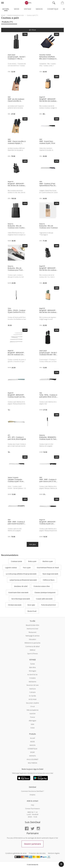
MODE (33, 742)
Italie (33, 724)
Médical (32, 650)
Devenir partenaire (32, 844)
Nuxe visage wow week (50, 574)
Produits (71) (7, 22)
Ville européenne (32, 710)
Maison (39, 9)
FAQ (32, 805)
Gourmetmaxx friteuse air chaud (48, 568)
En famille (32, 696)
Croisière (32, 678)
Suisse (32, 664)
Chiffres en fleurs (49, 580)
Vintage (27, 9)
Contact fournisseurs (32, 809)
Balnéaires (32, 682)
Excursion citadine (32, 703)
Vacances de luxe (32, 685)
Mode (17, 9)
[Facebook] (27, 829)
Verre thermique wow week (21, 599)
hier (57, 838)
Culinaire (32, 692)
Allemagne (32, 721)
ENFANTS (32, 756)
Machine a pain (48, 561)
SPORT (32, 752)
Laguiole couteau (11, 568)
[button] (61, 864)
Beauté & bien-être (32, 625)
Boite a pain (32, 561)
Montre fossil (32, 611)
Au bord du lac (32, 674)
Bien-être (33, 667)
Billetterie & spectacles (33, 643)
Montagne (32, 671)
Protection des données (37, 853)
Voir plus (32, 544)
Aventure (32, 689)
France (32, 717)
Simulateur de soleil (21, 586)
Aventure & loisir (32, 629)
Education (32, 639)
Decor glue (31, 605)
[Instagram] (38, 829)
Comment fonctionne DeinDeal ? (32, 791)
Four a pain (27, 568)
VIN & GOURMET (33, 759)
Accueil (6, 9)
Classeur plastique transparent (45, 593)
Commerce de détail (33, 646)
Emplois (33, 795)
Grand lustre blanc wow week (18, 593)
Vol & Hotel (33, 699)
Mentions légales (54, 853)
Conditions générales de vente (16, 853)
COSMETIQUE (32, 749)
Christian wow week (15, 605)
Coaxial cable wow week (44, 599)
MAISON (32, 745)
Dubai (32, 728)
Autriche (32, 713)
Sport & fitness (32, 654)
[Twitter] (33, 829)
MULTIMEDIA (33, 763)
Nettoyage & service (32, 636)
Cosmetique (53, 9)
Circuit (32, 706)
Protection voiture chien (42, 586)
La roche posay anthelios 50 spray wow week (21, 574)
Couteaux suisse (17, 561)
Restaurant (33, 632)
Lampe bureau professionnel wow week (23, 580)
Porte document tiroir (49, 605)
